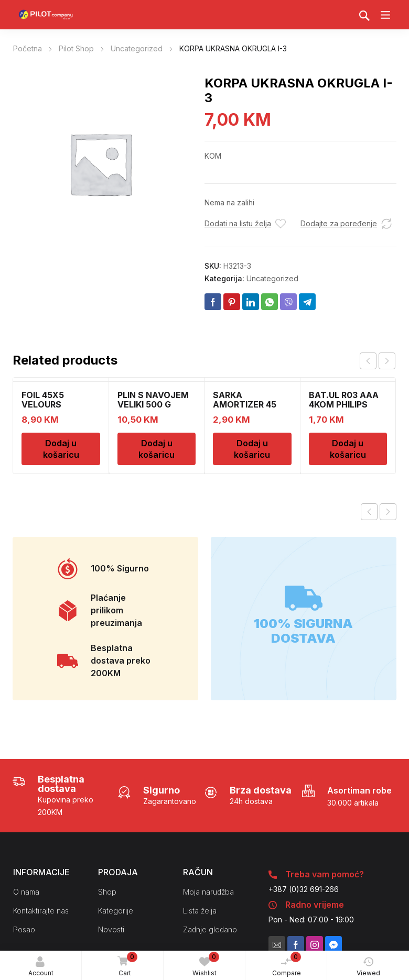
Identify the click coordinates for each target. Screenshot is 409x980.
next (387, 361)
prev (368, 361)
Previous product (369, 512)
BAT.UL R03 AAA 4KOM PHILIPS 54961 (344, 404)
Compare (287, 964)
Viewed (368, 967)
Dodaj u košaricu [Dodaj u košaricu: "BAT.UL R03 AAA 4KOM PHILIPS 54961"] (348, 449)
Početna (28, 48)
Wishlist (206, 964)
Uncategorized (137, 48)
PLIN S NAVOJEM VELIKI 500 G (153, 400)
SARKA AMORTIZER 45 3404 (245, 404)
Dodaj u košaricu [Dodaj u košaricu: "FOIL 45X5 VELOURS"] (61, 449)
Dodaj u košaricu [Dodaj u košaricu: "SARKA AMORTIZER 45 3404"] (252, 449)
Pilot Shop (76, 48)
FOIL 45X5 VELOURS (43, 400)
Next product (388, 512)
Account (41, 967)
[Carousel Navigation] (378, 361)
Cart (126, 965)
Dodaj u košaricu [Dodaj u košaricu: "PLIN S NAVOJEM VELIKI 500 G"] (157, 449)
